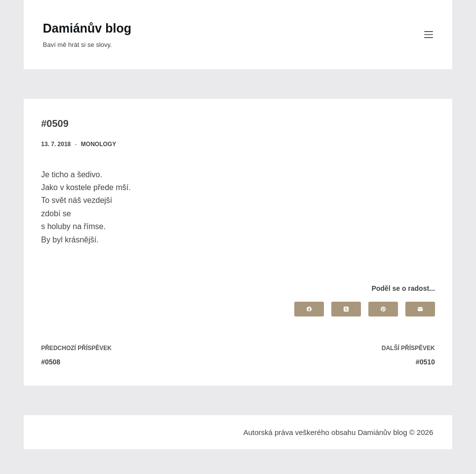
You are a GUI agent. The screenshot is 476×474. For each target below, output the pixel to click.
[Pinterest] (383, 309)
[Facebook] (309, 309)
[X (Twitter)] (346, 309)
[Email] (420, 309)
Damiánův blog (87, 28)
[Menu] (429, 35)
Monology (99, 144)
